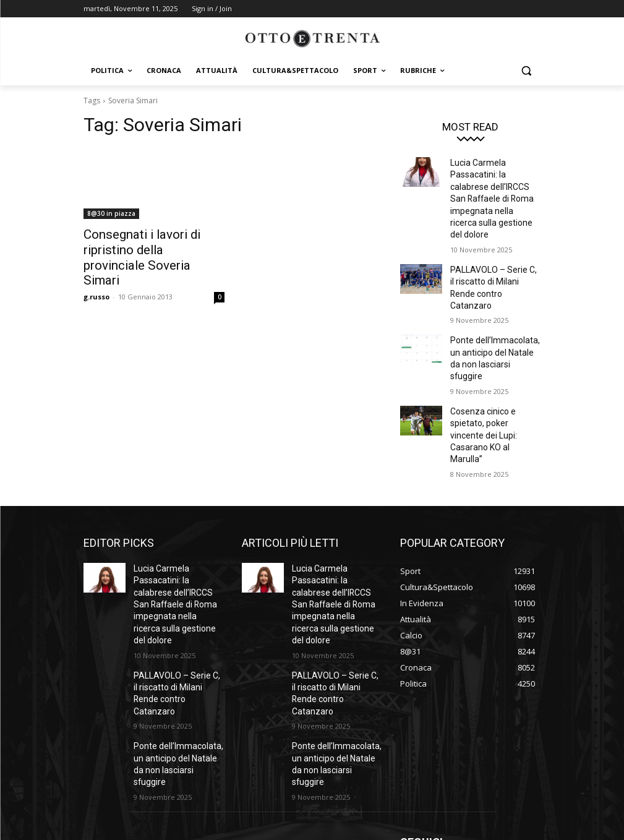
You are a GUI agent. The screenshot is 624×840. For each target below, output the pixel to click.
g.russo (96, 276)
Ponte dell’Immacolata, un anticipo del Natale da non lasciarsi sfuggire (495, 312)
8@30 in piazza (111, 213)
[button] (527, 71)
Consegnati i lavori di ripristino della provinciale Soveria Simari (154, 247)
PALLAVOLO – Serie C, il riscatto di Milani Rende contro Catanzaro (491, 258)
